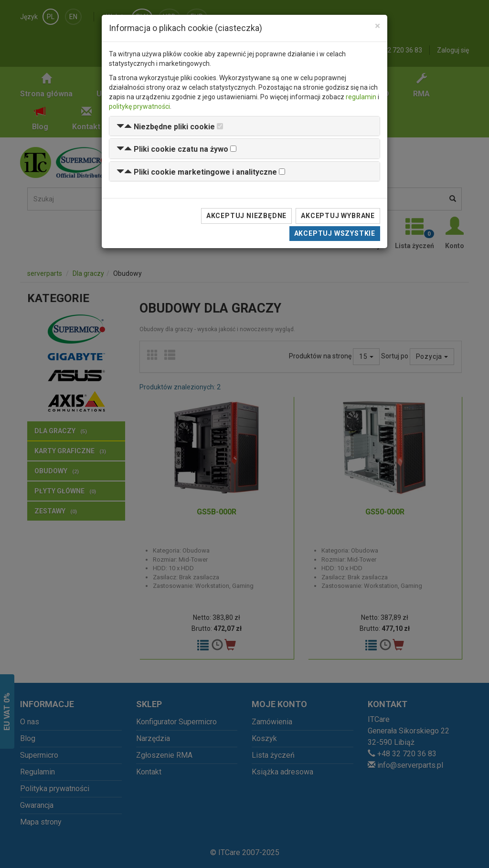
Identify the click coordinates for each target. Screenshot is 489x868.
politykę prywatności (139, 106)
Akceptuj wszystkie (335, 233)
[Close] (377, 26)
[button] (166, 127)
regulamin (361, 97)
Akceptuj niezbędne (246, 216)
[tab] (244, 126)
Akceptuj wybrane (338, 216)
